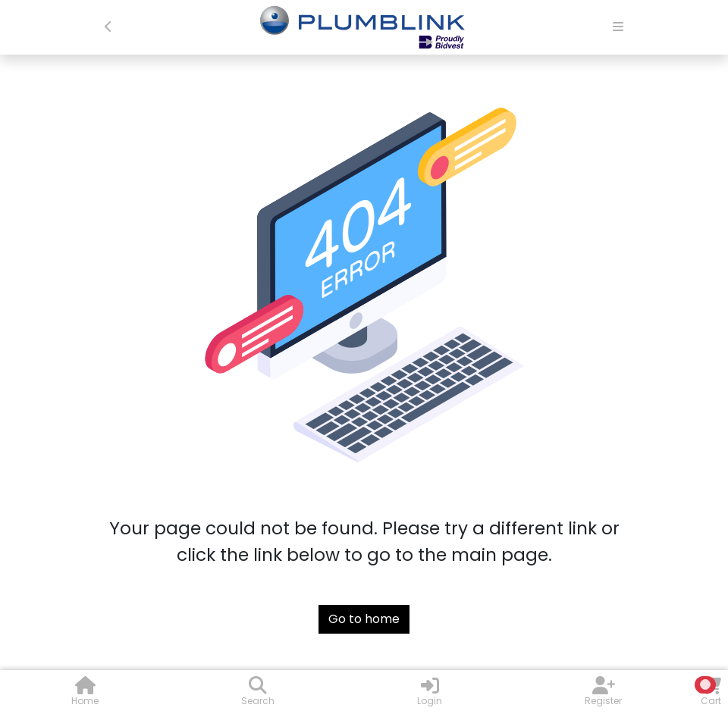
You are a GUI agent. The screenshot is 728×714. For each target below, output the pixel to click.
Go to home (364, 619)
